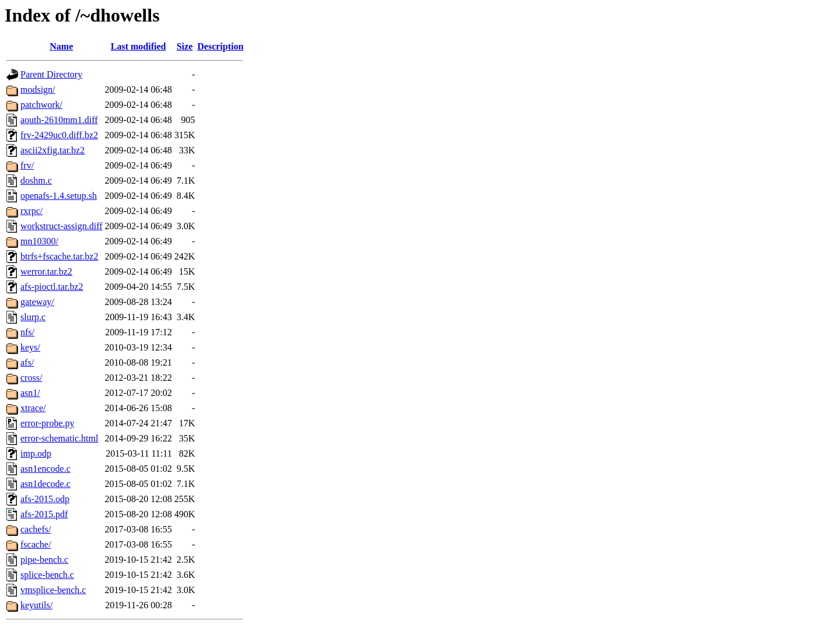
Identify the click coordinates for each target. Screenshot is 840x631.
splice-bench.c (47, 575)
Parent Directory (51, 74)
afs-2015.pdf (44, 514)
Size (185, 46)
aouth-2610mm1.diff (59, 120)
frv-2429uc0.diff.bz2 (59, 135)
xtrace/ (33, 408)
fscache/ (36, 544)
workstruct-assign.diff (62, 226)
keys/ (30, 347)
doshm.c (36, 180)
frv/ (27, 165)
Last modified (139, 46)
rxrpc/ (32, 211)
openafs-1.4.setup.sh (59, 196)
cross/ (31, 378)
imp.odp (36, 453)
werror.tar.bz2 (46, 271)
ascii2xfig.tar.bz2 (52, 150)
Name (61, 46)
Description (220, 46)
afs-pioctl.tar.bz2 (52, 287)
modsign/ (38, 90)
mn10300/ (39, 241)
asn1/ (30, 393)
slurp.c (33, 317)
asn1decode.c (45, 484)
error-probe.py (48, 423)
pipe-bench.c (44, 560)
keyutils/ (36, 605)
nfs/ (27, 332)
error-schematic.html (59, 438)
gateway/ (37, 302)
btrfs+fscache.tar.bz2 (59, 256)
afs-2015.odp (45, 499)
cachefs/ (36, 529)
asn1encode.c (45, 469)
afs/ (27, 362)
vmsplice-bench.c (53, 590)
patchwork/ (41, 105)
